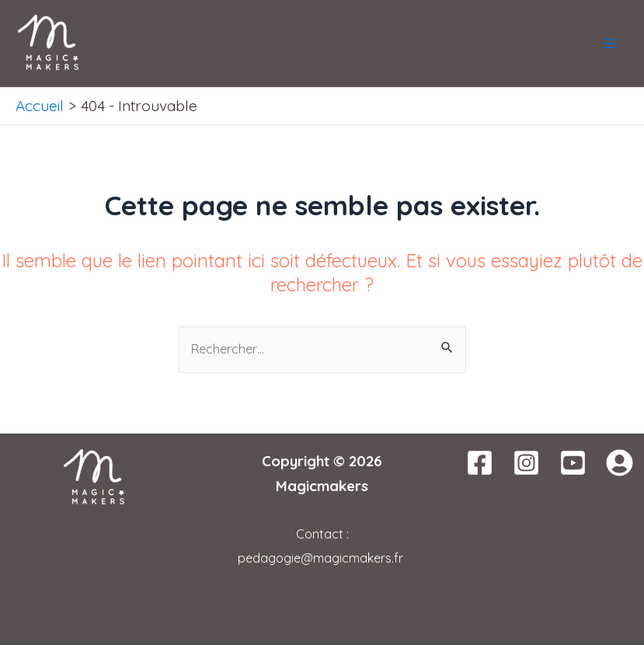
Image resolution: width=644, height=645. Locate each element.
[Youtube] (573, 463)
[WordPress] (620, 463)
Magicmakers (322, 486)
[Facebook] (480, 463)
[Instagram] (526, 463)
